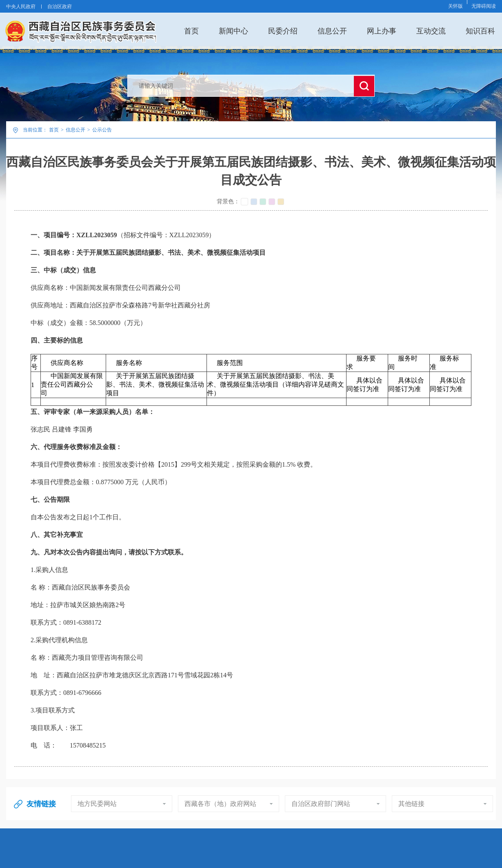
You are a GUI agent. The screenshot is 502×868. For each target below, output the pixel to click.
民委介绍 (283, 31)
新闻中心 (233, 31)
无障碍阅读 (484, 6)
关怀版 (455, 6)
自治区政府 (60, 7)
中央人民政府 (21, 7)
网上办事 (382, 31)
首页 (191, 31)
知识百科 (480, 31)
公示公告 (102, 130)
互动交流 (431, 31)
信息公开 (332, 31)
